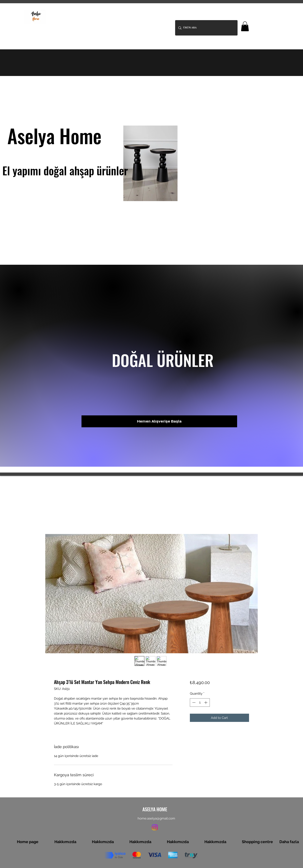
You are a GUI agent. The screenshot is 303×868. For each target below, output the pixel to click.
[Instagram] (283, 27)
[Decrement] (193, 703)
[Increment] (206, 703)
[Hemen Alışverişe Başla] (159, 421)
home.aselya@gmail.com (156, 818)
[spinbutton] (200, 703)
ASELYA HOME (68, 14)
